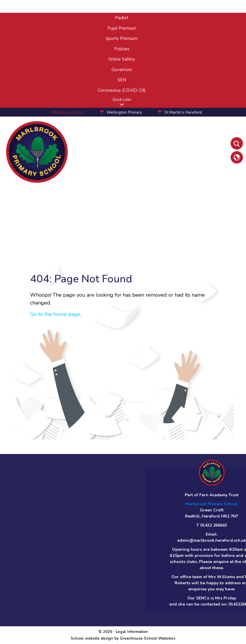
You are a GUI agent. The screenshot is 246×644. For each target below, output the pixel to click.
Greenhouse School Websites (148, 638)
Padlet (122, 18)
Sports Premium (122, 38)
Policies (122, 49)
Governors (122, 70)
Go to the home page (55, 314)
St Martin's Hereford (183, 112)
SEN (122, 80)
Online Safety (122, 59)
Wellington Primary (124, 112)
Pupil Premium (122, 28)
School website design (92, 638)
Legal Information (132, 632)
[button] (122, 104)
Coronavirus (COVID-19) (122, 90)
